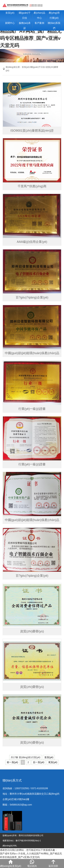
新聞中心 (10, 23)
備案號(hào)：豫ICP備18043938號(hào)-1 (22, 841)
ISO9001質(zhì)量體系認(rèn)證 (32, 131)
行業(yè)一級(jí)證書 (32, 409)
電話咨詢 (32, 863)
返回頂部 (53, 863)
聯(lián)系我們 (54, 26)
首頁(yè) (10, 13)
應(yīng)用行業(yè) (54, 15)
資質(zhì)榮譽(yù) (32, 631)
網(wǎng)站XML (10, 846)
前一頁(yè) (12, 762)
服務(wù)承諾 (25, 26)
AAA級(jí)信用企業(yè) (32, 242)
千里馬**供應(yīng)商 (32, 186)
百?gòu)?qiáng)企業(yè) (32, 297)
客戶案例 (39, 23)
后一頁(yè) (39, 762)
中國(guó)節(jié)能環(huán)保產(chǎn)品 (32, 353)
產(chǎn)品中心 (39, 15)
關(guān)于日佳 (25, 15)
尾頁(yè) (53, 762)
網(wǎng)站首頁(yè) (11, 863)
